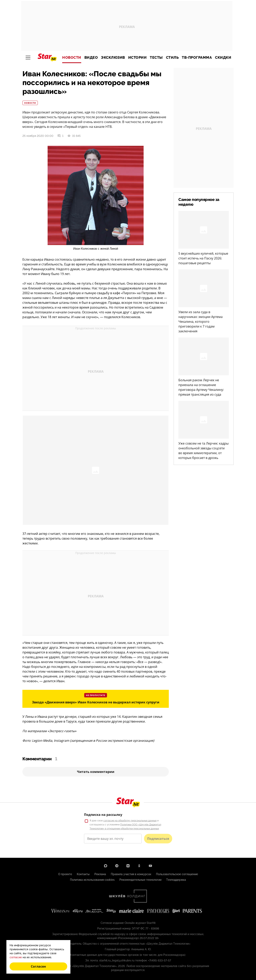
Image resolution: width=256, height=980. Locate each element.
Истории (137, 58)
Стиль (172, 58)
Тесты (156, 58)
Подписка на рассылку (103, 815)
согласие (16, 957)
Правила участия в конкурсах (131, 874)
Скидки (223, 58)
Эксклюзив (113, 58)
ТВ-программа (197, 58)
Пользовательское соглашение (177, 874)
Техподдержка (176, 880)
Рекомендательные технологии (140, 880)
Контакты (83, 874)
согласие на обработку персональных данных (130, 821)
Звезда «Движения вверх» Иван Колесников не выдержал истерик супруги (96, 702)
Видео (91, 58)
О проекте (65, 874)
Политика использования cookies (92, 880)
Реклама (100, 874)
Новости (72, 58)
